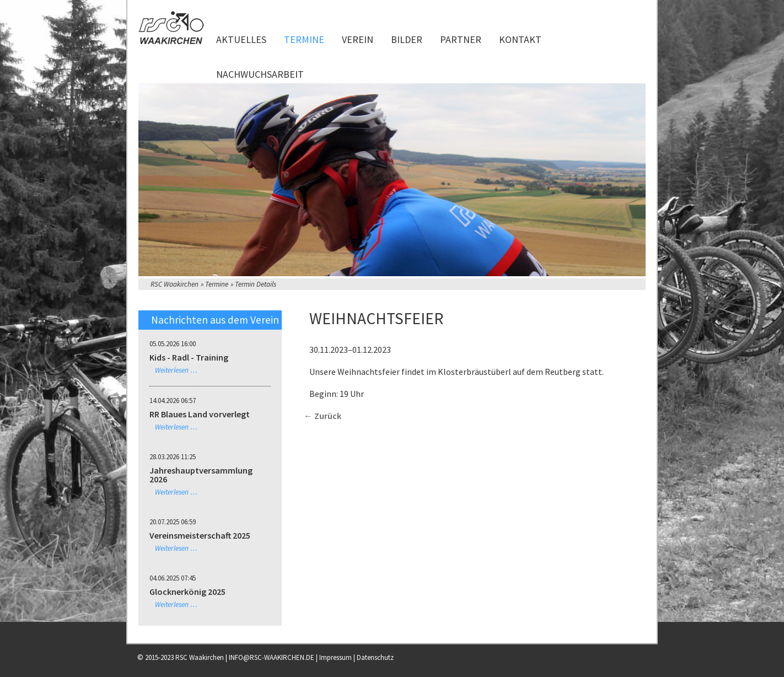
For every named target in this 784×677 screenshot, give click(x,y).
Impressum (335, 657)
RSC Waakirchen (174, 284)
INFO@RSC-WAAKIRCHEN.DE (272, 657)
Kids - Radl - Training (189, 357)
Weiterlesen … (176, 370)
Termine (304, 39)
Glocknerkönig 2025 (187, 592)
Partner (461, 39)
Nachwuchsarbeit (260, 74)
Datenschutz (375, 657)
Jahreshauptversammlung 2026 (201, 475)
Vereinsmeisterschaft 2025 (200, 535)
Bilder (407, 39)
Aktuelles (241, 39)
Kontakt (520, 39)
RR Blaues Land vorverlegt (200, 414)
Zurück (328, 416)
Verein (358, 39)
